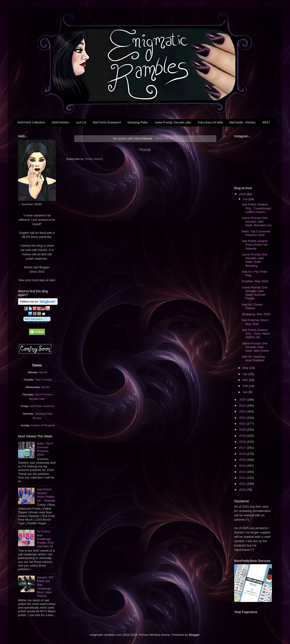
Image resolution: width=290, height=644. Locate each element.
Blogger (194, 635)
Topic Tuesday (43, 380)
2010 (243, 490)
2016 (243, 454)
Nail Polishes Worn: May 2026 (255, 322)
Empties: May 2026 (255, 281)
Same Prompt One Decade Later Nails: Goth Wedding (255, 260)
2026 (243, 194)
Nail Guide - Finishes (243, 123)
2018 (243, 442)
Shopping (49, 425)
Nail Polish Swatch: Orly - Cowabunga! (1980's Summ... (257, 208)
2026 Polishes (60, 123)
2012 (243, 478)
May (246, 368)
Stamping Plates (138, 123)
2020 (243, 430)
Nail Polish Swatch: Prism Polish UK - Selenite (46, 495)
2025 (243, 400)
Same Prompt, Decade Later (173, 123)
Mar (246, 380)
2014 (243, 466)
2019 (243, 436)
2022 (243, 418)
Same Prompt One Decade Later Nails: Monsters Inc (257, 222)
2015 (243, 460)
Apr (246, 374)
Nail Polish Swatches (42, 406)
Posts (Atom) (94, 159)
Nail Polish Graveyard (107, 123)
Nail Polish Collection (31, 123)
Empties (36, 425)
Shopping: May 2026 (256, 314)
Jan (246, 392)
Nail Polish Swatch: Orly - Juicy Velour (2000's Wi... (256, 334)
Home (145, 150)
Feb (246, 386)
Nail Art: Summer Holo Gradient (254, 358)
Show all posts (166, 138)
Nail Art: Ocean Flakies (252, 306)
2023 (243, 411)
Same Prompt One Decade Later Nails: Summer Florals (255, 293)
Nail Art (43, 372)
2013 (243, 472)
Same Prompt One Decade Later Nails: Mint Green (256, 347)
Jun (246, 199)
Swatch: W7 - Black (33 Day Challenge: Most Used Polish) (46, 587)
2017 (243, 448)
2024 (243, 406)
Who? (266, 123)
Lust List (81, 123)
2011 (243, 484)
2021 (243, 424)
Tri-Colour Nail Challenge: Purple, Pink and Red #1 (45, 539)
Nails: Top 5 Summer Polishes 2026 (45, 449)
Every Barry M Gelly (211, 123)
